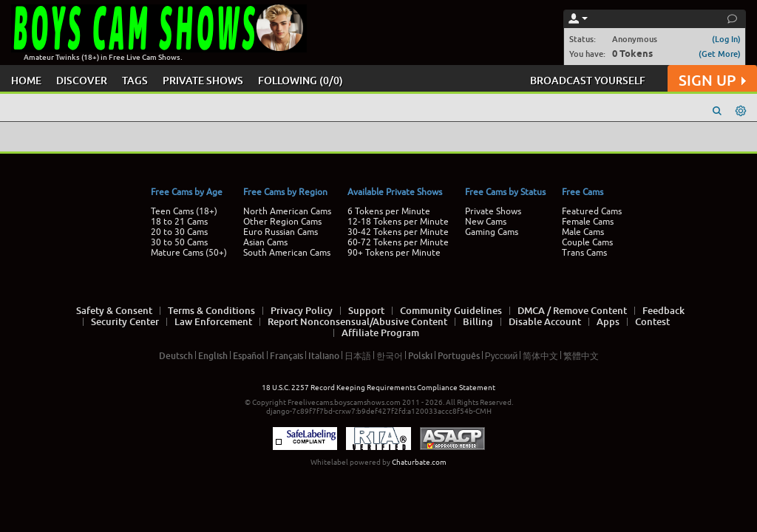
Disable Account (545, 321)
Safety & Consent (114, 310)
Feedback (663, 310)
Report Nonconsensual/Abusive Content (357, 321)
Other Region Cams (282, 222)
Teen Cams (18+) (184, 211)
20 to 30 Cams (179, 232)
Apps (608, 321)
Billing (478, 321)
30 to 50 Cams (179, 242)
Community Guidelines (451, 310)
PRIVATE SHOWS (203, 80)
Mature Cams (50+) (189, 253)
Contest (652, 321)
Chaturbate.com (419, 462)
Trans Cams (584, 253)
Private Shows (493, 211)
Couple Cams (587, 242)
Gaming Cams (492, 232)
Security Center (125, 321)
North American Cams (287, 211)
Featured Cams (592, 211)
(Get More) (720, 54)
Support (366, 310)
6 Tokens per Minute (389, 211)
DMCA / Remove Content (572, 310)
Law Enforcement (213, 321)
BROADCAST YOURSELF (588, 80)
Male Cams (583, 232)
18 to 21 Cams (179, 222)
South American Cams (287, 253)
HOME (26, 80)
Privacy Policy (302, 310)
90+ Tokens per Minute (394, 253)
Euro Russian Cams (281, 232)
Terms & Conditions (211, 310)
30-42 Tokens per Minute (398, 232)
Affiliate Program (380, 332)
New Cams (486, 222)
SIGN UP (712, 80)
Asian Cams (265, 242)
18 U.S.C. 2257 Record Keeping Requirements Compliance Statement (378, 388)
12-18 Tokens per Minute (398, 222)
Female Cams (588, 222)
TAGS (135, 80)
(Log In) (726, 39)
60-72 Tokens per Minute (398, 242)
